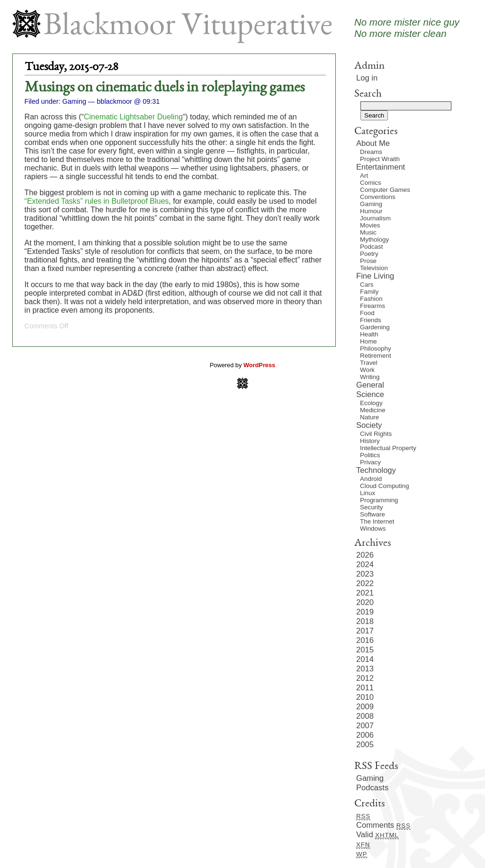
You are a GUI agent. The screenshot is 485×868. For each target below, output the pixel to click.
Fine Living (375, 276)
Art (364, 176)
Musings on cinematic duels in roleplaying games (165, 88)
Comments (383, 825)
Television (374, 268)
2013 (365, 669)
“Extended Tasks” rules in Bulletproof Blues (97, 201)
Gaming (74, 101)
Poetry (369, 254)
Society (369, 425)
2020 (365, 602)
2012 (365, 678)
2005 (365, 745)
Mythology (374, 240)
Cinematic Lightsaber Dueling (133, 117)
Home (368, 341)
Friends (371, 320)
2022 (365, 583)
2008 (365, 716)
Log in (367, 78)
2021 (365, 593)
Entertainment (381, 167)
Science (370, 394)
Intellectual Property (388, 448)
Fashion (371, 299)
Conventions (378, 197)
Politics (370, 455)
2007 (365, 726)
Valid (377, 835)
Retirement (376, 356)
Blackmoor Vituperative (188, 27)
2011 (365, 688)
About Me (373, 143)
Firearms (373, 306)
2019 (365, 612)
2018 (365, 621)
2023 (365, 574)
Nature (369, 417)
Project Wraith (380, 159)
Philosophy (376, 348)
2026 (365, 555)
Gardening (375, 327)
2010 (365, 697)
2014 (365, 659)
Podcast (372, 247)
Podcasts (372, 788)
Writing (370, 377)
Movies (370, 225)
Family (369, 292)
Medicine (373, 410)
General (370, 385)
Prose (368, 261)
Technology (376, 470)
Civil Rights (376, 434)
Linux (368, 493)
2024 (365, 565)
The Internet (377, 521)
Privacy (370, 462)
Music (368, 232)
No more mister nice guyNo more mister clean (407, 28)
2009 (365, 707)
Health (369, 334)
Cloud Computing (385, 486)
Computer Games (385, 190)
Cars (367, 285)
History (370, 441)
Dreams (371, 152)
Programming (379, 500)
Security (371, 507)
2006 (365, 735)
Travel (369, 363)
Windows (373, 529)
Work (367, 370)
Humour (371, 211)
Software (373, 514)
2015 (365, 650)
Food (367, 313)
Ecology (371, 403)
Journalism (375, 218)
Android (371, 479)
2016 (365, 640)
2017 (365, 631)
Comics (371, 183)
